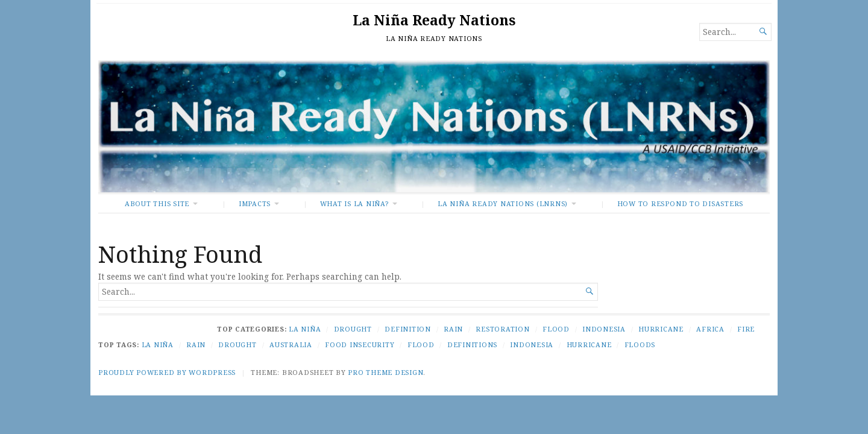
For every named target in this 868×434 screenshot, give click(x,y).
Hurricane (661, 329)
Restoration (502, 329)
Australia (291, 344)
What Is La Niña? (354, 203)
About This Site (157, 203)
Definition (408, 329)
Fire (746, 329)
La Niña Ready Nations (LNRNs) (503, 203)
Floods (640, 344)
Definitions (472, 344)
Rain (453, 329)
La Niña (305, 329)
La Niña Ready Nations (434, 20)
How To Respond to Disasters (680, 203)
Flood (556, 329)
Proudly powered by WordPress (167, 372)
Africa (710, 329)
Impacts (255, 203)
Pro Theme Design (385, 372)
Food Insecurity (360, 344)
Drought (353, 329)
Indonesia (604, 329)
